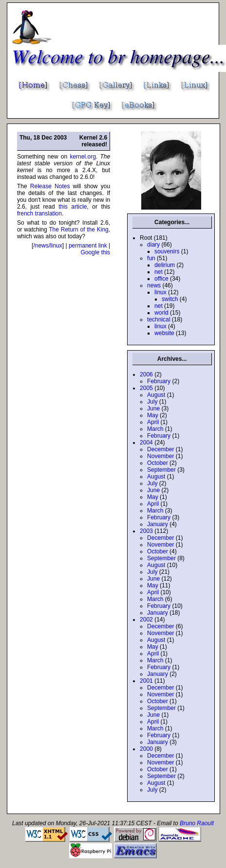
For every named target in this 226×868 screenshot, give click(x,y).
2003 (146, 531)
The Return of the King (78, 230)
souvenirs (167, 251)
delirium (165, 265)
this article (73, 207)
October (158, 463)
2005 (146, 388)
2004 (146, 443)
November (160, 456)
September (161, 470)
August (156, 395)
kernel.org (83, 157)
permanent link (88, 246)
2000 (146, 749)
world (161, 313)
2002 (146, 620)
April (153, 422)
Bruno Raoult (197, 823)
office (161, 279)
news (154, 285)
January (158, 524)
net (159, 272)
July (152, 402)
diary (153, 245)
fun (151, 258)
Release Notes (50, 186)
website (164, 333)
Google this (95, 252)
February (159, 381)
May (153, 415)
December (160, 449)
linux (160, 292)
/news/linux (47, 246)
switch (170, 299)
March (155, 429)
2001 (146, 681)
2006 (146, 374)
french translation (39, 213)
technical (159, 319)
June (153, 408)
